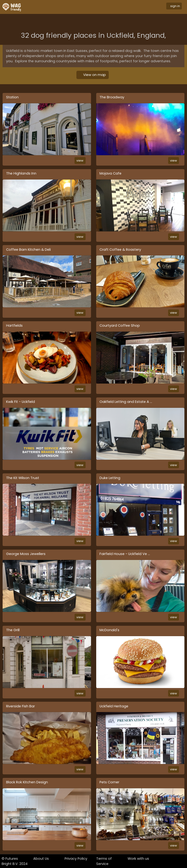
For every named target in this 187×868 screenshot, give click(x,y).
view (80, 161)
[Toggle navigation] (97, 7)
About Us (41, 859)
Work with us (138, 859)
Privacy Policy (76, 859)
